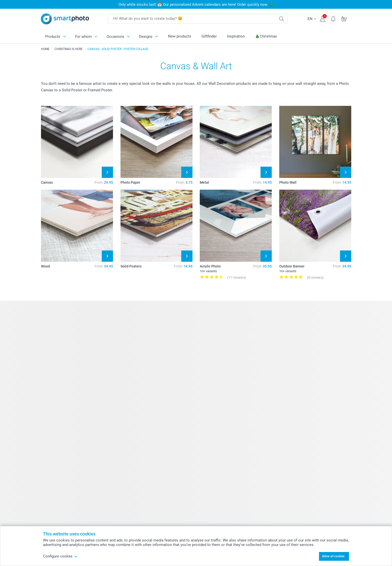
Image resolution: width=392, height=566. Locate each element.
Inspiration (236, 36)
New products (180, 36)
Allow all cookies (333, 556)
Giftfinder (209, 36)
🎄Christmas (266, 36)
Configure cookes (60, 556)
